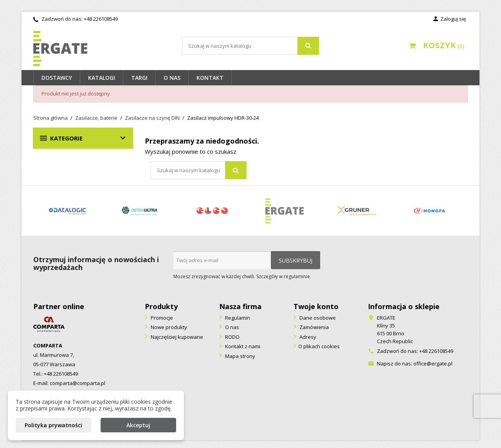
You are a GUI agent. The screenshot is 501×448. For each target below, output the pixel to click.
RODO (232, 337)
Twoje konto (316, 306)
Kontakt (210, 78)
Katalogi (102, 78)
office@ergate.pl (433, 363)
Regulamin (237, 318)
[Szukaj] (250, 46)
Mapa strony (240, 356)
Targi (139, 78)
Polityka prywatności (53, 425)
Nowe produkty (168, 327)
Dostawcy (57, 78)
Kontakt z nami (242, 346)
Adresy (307, 337)
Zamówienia (314, 327)
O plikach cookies (319, 346)
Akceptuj (138, 425)
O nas (172, 78)
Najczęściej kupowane (176, 337)
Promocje (161, 318)
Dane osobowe (317, 318)
